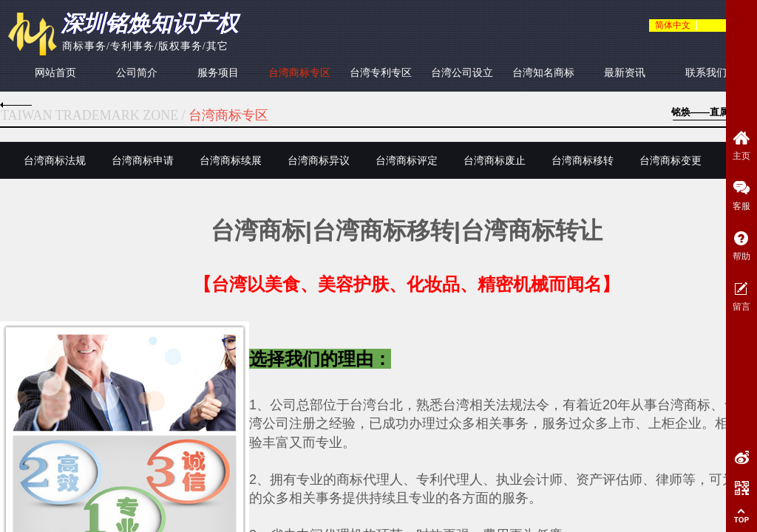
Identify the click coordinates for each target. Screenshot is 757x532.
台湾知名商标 (543, 73)
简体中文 (673, 25)
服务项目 (218, 73)
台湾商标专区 (299, 73)
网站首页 (55, 73)
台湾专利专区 (381, 73)
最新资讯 (625, 73)
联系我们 (706, 73)
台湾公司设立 (462, 73)
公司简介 (137, 73)
